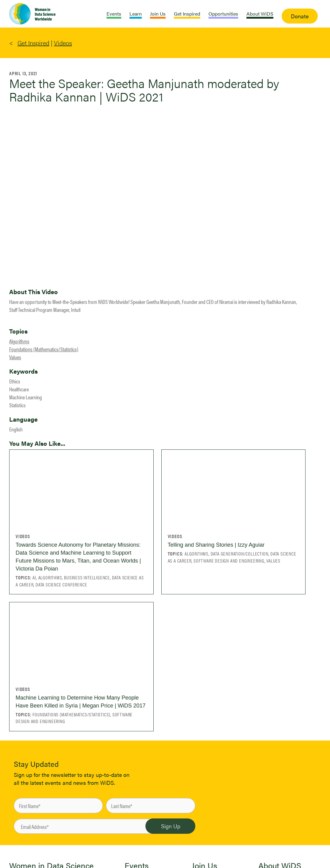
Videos (63, 43)
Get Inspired (33, 43)
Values (15, 357)
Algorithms (19, 341)
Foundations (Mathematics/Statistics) (44, 349)
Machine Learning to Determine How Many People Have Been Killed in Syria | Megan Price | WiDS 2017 (81, 702)
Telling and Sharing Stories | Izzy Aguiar (216, 545)
